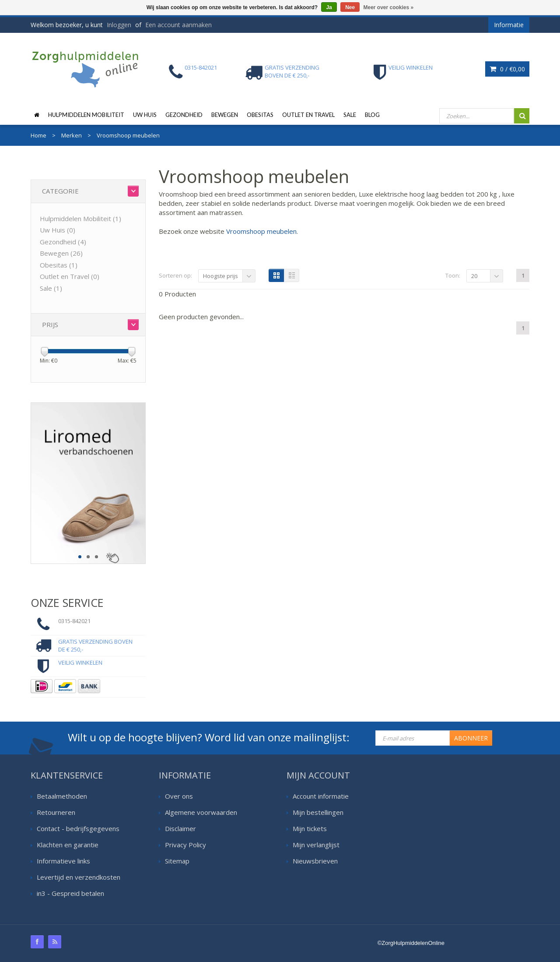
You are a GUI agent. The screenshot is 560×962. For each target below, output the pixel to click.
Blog (372, 115)
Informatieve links (63, 861)
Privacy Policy (185, 845)
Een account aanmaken (178, 25)
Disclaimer (180, 828)
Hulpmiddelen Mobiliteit (86, 115)
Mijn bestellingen (318, 812)
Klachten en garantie (68, 845)
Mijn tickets (310, 828)
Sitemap (177, 861)
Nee (350, 7)
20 (474, 276)
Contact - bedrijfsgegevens (78, 828)
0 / (507, 69)
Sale (350, 115)
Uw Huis (145, 115)
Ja (329, 7)
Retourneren (56, 812)
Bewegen (225, 115)
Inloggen (119, 25)
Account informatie (321, 796)
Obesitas (260, 115)
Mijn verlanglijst (316, 845)
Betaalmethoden (62, 796)
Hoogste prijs (220, 276)
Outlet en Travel (308, 115)
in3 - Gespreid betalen (70, 893)
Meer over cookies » (389, 7)
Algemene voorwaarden (201, 812)
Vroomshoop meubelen (261, 231)
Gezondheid (184, 115)
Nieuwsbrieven (315, 861)
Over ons (179, 796)
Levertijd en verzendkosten (79, 877)
